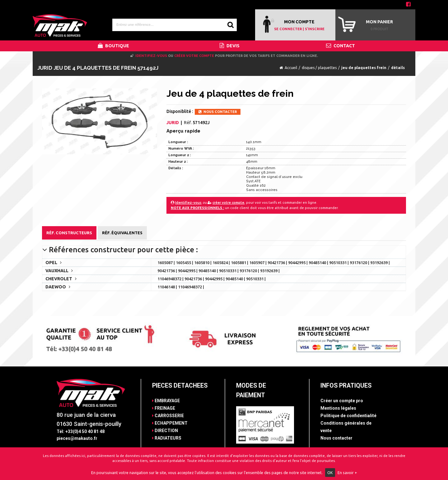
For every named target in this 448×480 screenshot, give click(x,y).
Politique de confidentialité (348, 416)
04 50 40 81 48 (387, 5)
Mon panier (379, 22)
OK (330, 473)
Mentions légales (338, 408)
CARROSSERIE (168, 416)
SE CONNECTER (288, 29)
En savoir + (347, 473)
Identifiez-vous (151, 56)
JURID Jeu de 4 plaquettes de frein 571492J (98, 68)
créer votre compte (194, 56)
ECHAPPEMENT (170, 423)
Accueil (291, 68)
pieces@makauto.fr (77, 438)
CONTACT (341, 46)
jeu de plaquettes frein (364, 68)
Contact (49, 5)
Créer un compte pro (342, 401)
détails (398, 68)
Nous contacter (336, 438)
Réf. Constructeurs (69, 233)
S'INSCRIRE (315, 29)
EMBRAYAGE (166, 401)
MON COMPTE (299, 22)
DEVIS (230, 46)
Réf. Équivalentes (122, 233)
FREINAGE (164, 408)
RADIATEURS (167, 438)
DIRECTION (165, 431)
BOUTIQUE (113, 46)
